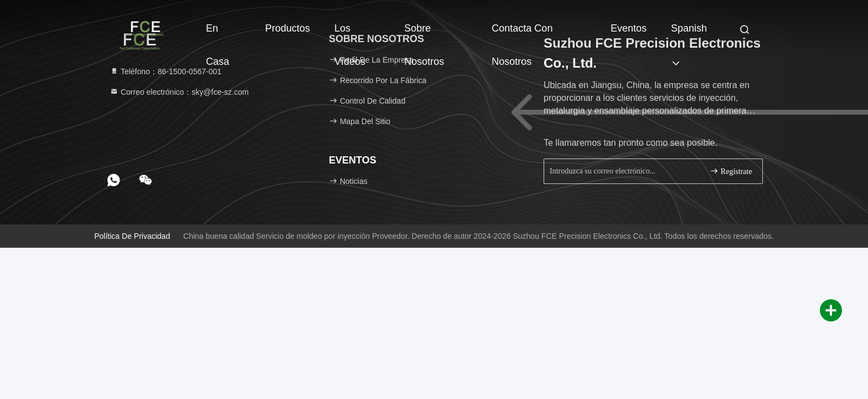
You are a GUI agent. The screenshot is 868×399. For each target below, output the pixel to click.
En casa (218, 34)
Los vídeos (350, 34)
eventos (629, 28)
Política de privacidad (132, 236)
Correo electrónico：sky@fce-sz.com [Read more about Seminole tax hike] (179, 92)
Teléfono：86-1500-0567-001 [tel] (166, 71)
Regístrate (731, 171)
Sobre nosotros (424, 34)
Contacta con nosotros (522, 34)
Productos (288, 28)
